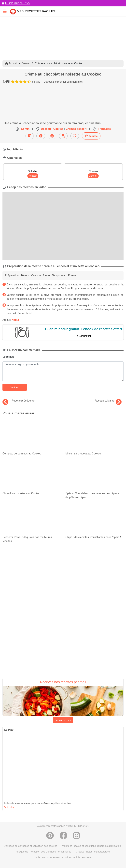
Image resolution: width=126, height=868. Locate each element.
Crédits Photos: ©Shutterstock (93, 852)
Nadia (15, 320)
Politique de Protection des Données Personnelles (43, 852)
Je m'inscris (63, 720)
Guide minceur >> (18, 3)
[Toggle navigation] (5, 11)
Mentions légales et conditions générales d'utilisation (91, 846)
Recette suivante (108, 401)
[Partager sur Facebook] (63, 836)
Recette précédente (19, 401)
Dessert (26, 63)
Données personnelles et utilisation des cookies (30, 846)
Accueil (11, 63)
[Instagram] (76, 836)
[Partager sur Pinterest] (50, 836)
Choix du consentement (47, 857)
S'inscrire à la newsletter (79, 857)
